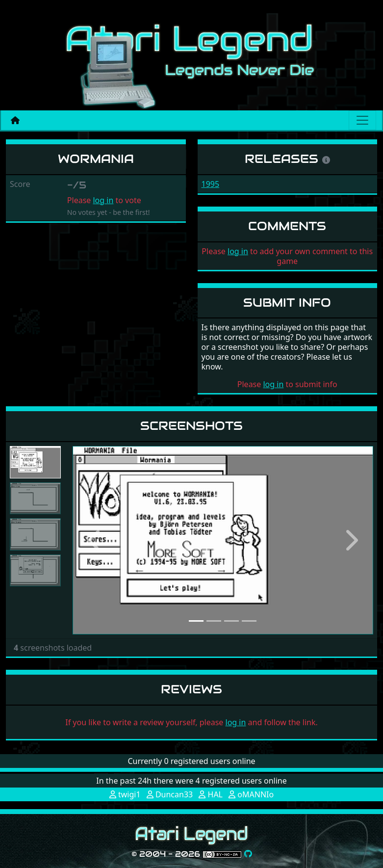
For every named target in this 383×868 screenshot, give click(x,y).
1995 (211, 184)
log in (103, 200)
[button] (95, 540)
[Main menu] (362, 120)
